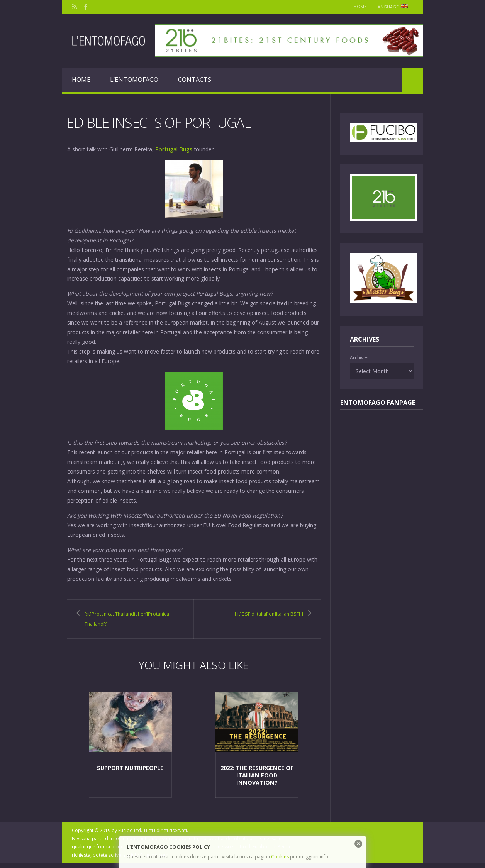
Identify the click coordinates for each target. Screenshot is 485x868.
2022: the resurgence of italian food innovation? (257, 779)
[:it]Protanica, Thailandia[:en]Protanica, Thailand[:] (122, 623)
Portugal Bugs (173, 149)
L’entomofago (134, 80)
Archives (359, 358)
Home (356, 6)
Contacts (195, 80)
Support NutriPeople (130, 772)
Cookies (280, 857)
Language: (393, 7)
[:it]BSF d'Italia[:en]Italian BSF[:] (265, 618)
